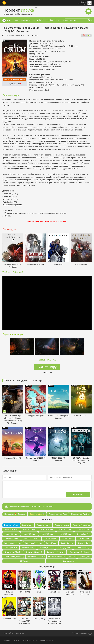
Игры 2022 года (83, 529)
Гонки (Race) (51, 543)
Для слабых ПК (83, 534)
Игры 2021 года (11, 534)
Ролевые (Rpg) (28, 548)
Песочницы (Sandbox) (36, 557)
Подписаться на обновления (15, 79)
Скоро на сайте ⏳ (37, 514)
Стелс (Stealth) (11, 548)
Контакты (20, 633)
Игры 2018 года (65, 534)
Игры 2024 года (47, 529)
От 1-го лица (68, 538)
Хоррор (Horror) (46, 548)
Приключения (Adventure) (14, 557)
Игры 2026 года (11, 529)
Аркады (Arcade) (82, 548)
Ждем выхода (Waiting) (80, 514)
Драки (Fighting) (64, 548)
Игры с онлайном (11, 525)
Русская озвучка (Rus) (58, 514)
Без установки (69, 561)
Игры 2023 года (65, 529)
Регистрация (82, 4)
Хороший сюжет (12, 538)
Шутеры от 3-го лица (34, 543)
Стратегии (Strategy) (34, 552)
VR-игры (72, 557)
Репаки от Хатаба (62, 525)
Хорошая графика (31, 538)
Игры (25, 20)
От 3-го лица (84, 538)
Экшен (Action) (84, 543)
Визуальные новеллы (57, 557)
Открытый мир (50, 538)
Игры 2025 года (29, 529)
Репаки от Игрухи (44, 525)
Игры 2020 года (29, 534)
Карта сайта (8, 633)
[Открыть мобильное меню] (88, 11)
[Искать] (89, 20)
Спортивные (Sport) (13, 552)
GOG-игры (24, 561)
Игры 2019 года (47, 534)
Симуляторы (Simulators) (79, 552)
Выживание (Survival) (56, 552)
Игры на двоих (84, 557)
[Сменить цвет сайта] (4, 3)
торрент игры (15, 20)
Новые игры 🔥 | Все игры (15, 514)
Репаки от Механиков (81, 525)
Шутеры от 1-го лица (13, 543)
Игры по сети (27, 525)
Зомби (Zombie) (67, 543)
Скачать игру (47, 367)
